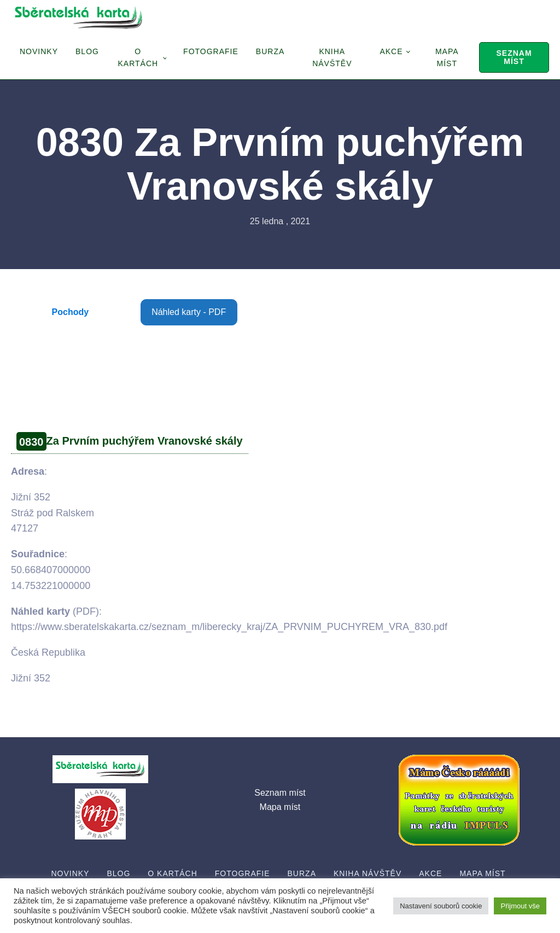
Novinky (39, 51)
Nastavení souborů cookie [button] (441, 906)
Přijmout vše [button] (520, 906)
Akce (391, 51)
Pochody (71, 312)
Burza (270, 51)
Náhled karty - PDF (189, 312)
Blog (87, 51)
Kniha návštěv (332, 57)
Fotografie (211, 51)
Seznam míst (514, 57)
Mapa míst (447, 57)
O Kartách (138, 57)
